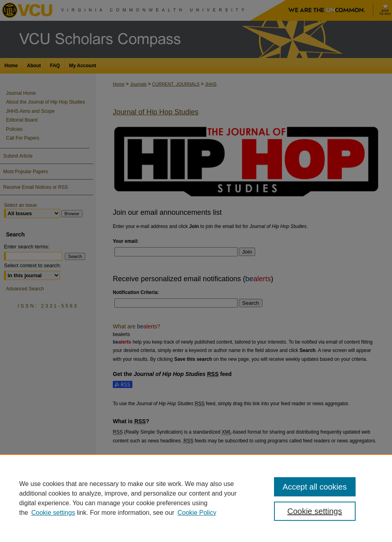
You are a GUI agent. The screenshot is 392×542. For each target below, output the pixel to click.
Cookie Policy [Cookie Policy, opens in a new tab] (197, 513)
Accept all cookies (315, 487)
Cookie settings (53, 513)
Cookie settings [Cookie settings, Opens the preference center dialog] (315, 511)
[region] (196, 498)
